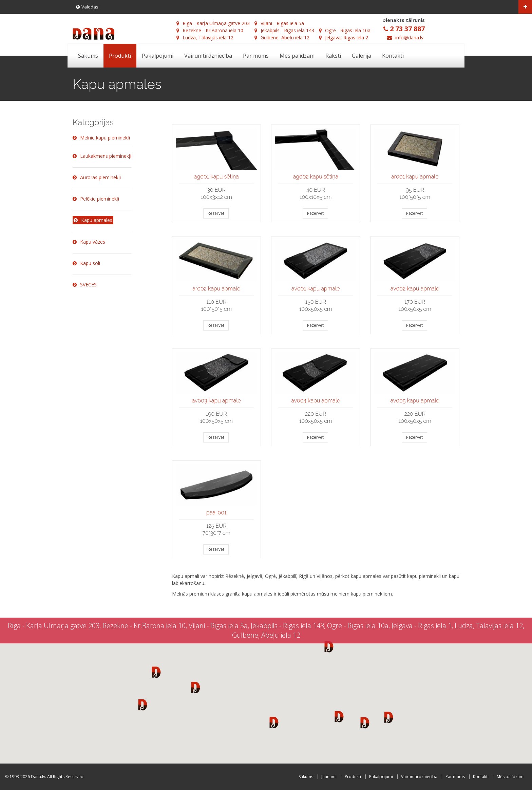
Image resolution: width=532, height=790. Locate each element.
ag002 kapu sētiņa (316, 177)
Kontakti (393, 56)
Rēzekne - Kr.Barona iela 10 (210, 30)
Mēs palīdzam (297, 56)
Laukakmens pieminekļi (102, 156)
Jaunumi (329, 777)
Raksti (333, 56)
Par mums (256, 56)
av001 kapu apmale (316, 289)
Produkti (120, 56)
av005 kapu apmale (415, 401)
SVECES (85, 285)
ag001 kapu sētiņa (216, 177)
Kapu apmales (93, 220)
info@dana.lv (409, 37)
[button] (156, 672)
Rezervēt (216, 213)
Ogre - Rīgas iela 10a (345, 30)
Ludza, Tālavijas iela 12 (205, 37)
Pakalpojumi (158, 56)
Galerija (362, 56)
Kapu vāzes (89, 242)
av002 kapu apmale (415, 289)
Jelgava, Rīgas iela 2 (344, 37)
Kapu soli (86, 263)
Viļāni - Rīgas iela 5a (279, 23)
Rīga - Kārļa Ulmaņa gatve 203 (213, 23)
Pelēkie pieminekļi (96, 199)
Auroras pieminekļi (97, 177)
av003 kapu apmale (216, 401)
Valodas (87, 7)
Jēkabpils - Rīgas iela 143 (284, 30)
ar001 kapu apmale (415, 177)
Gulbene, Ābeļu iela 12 (282, 37)
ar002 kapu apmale (216, 289)
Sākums (88, 56)
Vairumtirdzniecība (208, 56)
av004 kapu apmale (316, 401)
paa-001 (216, 513)
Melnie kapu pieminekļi (101, 138)
